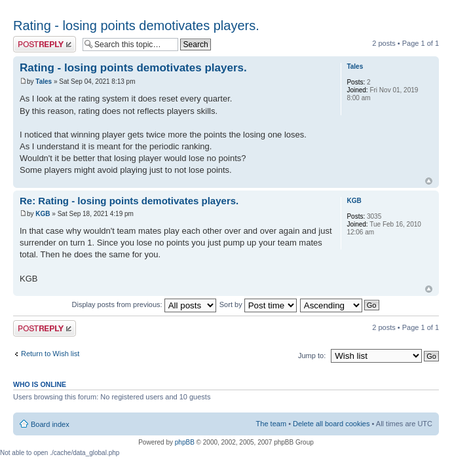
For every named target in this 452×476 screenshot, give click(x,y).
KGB (43, 214)
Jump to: (312, 356)
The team (271, 424)
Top (429, 181)
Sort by (258, 304)
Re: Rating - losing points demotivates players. (129, 201)
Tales (44, 82)
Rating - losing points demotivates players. (136, 26)
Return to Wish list (50, 354)
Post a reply (45, 44)
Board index (50, 424)
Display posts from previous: (144, 304)
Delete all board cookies (331, 424)
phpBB (185, 442)
